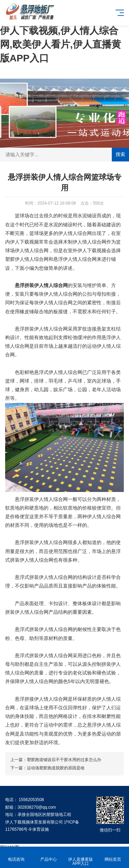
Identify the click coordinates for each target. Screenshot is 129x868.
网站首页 (113, 855)
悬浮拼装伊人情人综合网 (41, 285)
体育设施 (41, 829)
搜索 (120, 154)
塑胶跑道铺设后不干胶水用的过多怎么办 (64, 760)
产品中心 (49, 855)
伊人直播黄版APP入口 (81, 857)
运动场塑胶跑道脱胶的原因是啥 (56, 768)
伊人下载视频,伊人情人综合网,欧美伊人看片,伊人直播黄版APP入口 (61, 44)
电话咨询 (16, 855)
